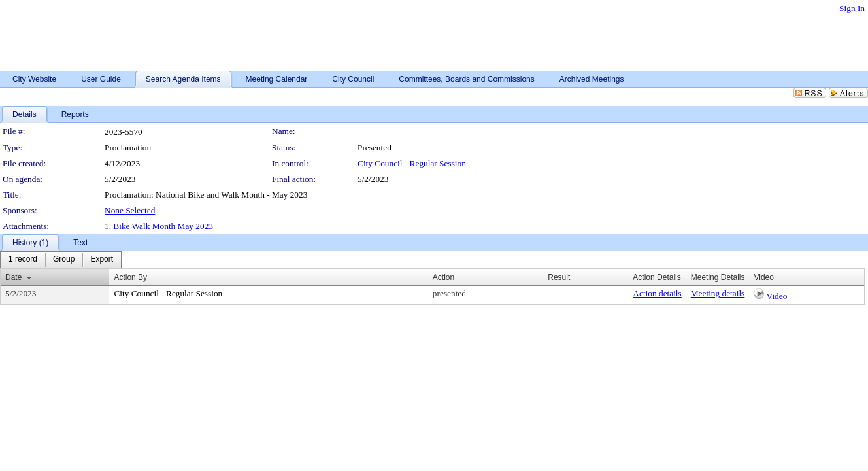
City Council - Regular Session (412, 163)
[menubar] (61, 260)
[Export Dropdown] (102, 260)
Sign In (852, 8)
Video (777, 296)
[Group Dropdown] (64, 260)
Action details (657, 293)
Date (13, 277)
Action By (130, 277)
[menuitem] (23, 260)
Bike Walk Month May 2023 (163, 226)
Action (443, 277)
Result (559, 277)
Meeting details (718, 293)
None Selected (130, 210)
